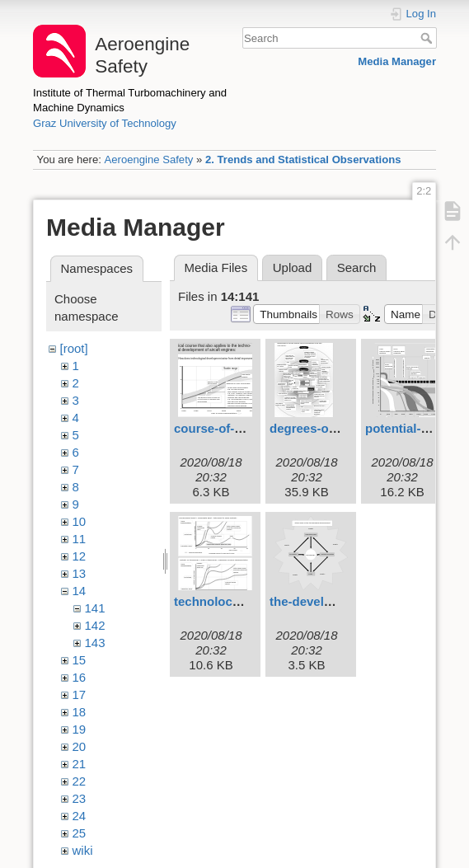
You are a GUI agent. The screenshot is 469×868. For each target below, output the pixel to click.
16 (80, 677)
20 (80, 746)
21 (80, 764)
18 (80, 712)
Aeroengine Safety (148, 160)
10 (80, 521)
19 (80, 729)
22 (80, 781)
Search (428, 38)
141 (95, 608)
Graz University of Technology (105, 123)
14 (80, 591)
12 (80, 556)
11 (80, 539)
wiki (83, 850)
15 (80, 660)
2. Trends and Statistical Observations (303, 160)
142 (95, 625)
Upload (293, 267)
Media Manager (397, 61)
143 (95, 643)
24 (80, 816)
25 (80, 833)
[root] (74, 348)
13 (80, 573)
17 (80, 694)
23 (80, 798)
